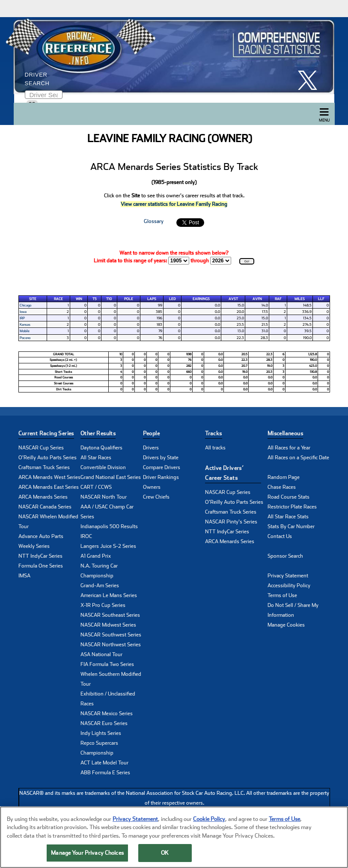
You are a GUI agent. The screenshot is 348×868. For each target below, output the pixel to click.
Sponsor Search (285, 556)
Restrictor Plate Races (292, 507)
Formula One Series (41, 566)
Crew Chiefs (156, 497)
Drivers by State (161, 458)
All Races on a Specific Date (298, 458)
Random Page (284, 477)
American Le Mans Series (109, 595)
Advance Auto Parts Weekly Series (41, 541)
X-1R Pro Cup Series (103, 605)
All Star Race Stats (288, 517)
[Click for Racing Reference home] (172, 56)
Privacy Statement (288, 576)
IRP (22, 318)
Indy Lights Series (101, 733)
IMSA (24, 576)
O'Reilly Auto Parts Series (48, 458)
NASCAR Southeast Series (110, 615)
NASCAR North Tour (104, 497)
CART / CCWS (96, 487)
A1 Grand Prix (96, 556)
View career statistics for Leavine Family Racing (174, 204)
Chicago (25, 305)
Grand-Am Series (100, 586)
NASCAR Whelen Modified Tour (48, 522)
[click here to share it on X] (311, 80)
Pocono (25, 338)
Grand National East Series (111, 477)
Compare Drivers (162, 467)
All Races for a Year (289, 448)
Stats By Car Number (291, 526)
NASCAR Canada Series (45, 507)
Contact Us (280, 536)
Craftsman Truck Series (44, 467)
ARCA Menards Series (43, 497)
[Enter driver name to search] (44, 95)
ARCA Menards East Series (49, 487)
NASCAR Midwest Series (108, 625)
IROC (86, 536)
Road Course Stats (289, 497)
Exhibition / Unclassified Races (108, 699)
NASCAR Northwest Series (111, 645)
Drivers (151, 448)
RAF (278, 299)
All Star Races (96, 458)
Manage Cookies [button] (286, 625)
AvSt (233, 299)
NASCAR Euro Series (104, 723)
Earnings (201, 299)
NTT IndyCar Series (40, 556)
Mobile (25, 331)
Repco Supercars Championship (99, 748)
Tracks (213, 433)
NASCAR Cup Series (41, 448)
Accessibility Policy (289, 586)
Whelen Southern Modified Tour (111, 679)
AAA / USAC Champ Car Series (107, 512)
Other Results (98, 433)
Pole (129, 299)
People (151, 433)
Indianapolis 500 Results (109, 526)
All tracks (215, 448)
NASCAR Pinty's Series (231, 522)
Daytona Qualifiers (101, 448)
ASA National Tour (101, 654)
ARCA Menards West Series (49, 477)
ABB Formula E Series (105, 773)
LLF (321, 299)
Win (79, 299)
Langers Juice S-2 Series (108, 546)
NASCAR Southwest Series (111, 635)
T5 (95, 299)
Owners (152, 487)
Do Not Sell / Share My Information (293, 610)
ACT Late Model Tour (104, 763)
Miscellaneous (285, 433)
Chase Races (282, 487)
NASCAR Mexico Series (107, 713)
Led (172, 299)
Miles (300, 299)
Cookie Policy (209, 819)
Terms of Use (282, 595)
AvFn (257, 299)
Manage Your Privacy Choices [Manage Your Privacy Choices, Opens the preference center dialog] (87, 853)
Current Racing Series (46, 433)
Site (33, 299)
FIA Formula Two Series (107, 664)
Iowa (23, 312)
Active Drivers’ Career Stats (224, 473)
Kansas (25, 324)
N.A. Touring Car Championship (99, 571)
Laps (152, 299)
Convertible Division (103, 467)
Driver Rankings (161, 477)
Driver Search (37, 79)
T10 (109, 299)
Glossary (154, 221)
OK (165, 853)
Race (58, 299)
